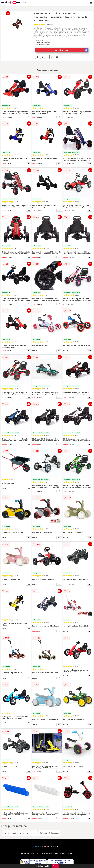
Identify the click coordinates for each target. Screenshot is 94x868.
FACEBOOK (40, 847)
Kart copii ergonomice (28, 833)
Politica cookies (66, 853)
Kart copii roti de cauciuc (49, 833)
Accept (56, 866)
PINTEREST (53, 847)
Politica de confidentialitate (48, 853)
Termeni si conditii (28, 853)
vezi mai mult (73, 37)
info (28, 117)
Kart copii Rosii (10, 833)
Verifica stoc (71, 50)
